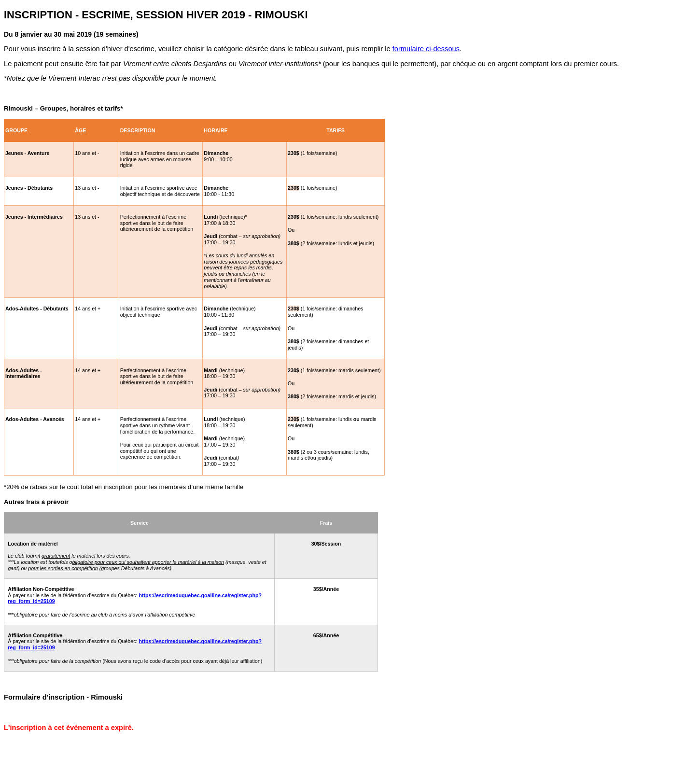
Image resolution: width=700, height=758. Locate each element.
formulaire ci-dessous (426, 49)
